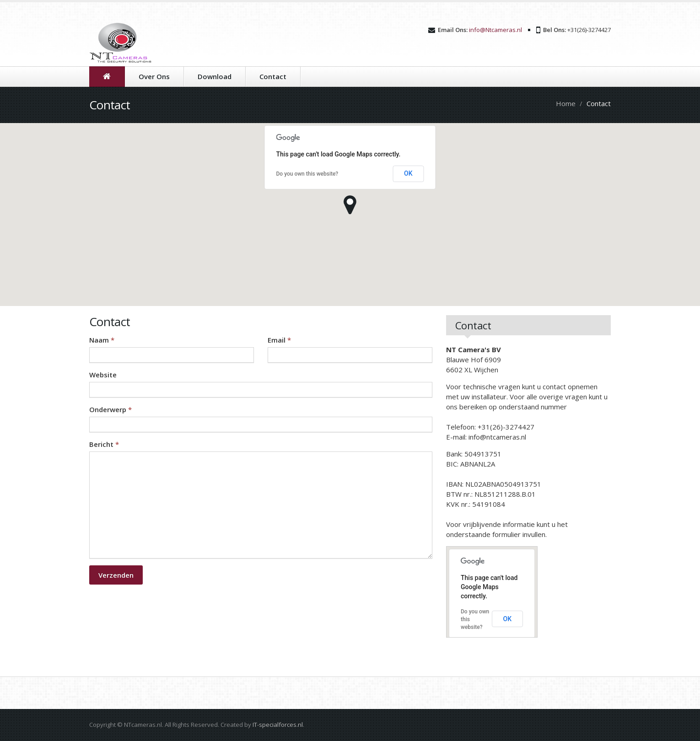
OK (408, 173)
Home (566, 103)
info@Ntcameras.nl (495, 30)
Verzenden (116, 575)
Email (279, 340)
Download (215, 76)
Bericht (104, 444)
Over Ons (154, 76)
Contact (273, 76)
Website (103, 375)
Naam (102, 340)
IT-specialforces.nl (278, 725)
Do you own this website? (307, 174)
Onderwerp (110, 409)
